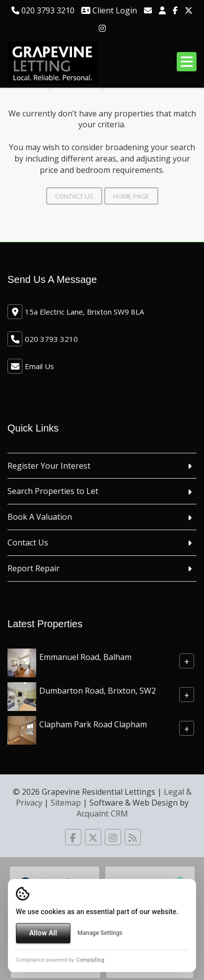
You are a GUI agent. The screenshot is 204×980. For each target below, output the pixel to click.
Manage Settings (100, 933)
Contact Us (74, 196)
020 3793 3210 (43, 10)
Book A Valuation (40, 517)
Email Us (39, 366)
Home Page (131, 196)
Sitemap (66, 803)
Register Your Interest (49, 466)
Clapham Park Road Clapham (93, 724)
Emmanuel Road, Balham (85, 656)
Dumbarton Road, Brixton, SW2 (98, 690)
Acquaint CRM (102, 814)
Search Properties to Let (53, 491)
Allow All (43, 933)
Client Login (109, 10)
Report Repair (34, 568)
